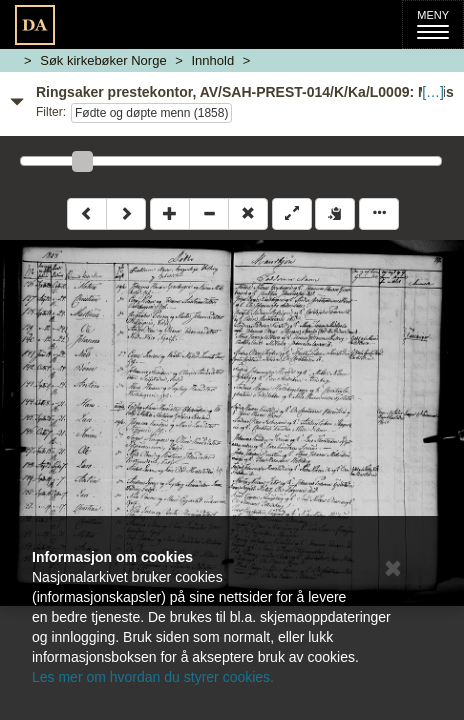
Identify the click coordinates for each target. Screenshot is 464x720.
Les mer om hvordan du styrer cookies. (153, 677)
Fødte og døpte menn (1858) (151, 113)
